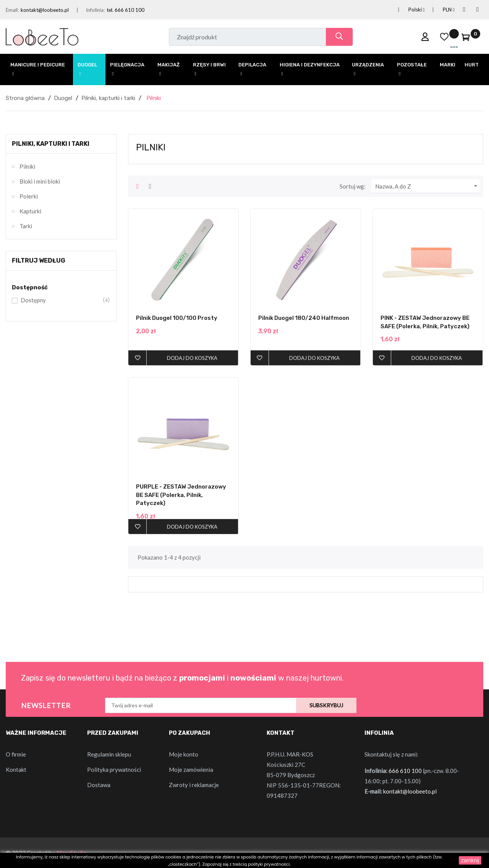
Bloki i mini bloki (40, 181)
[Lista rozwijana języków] (407, 10)
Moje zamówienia (191, 770)
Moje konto (184, 754)
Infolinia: (95, 10)
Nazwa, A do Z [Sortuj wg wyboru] (427, 186)
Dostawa (99, 785)
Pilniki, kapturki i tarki (51, 144)
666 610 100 (405, 771)
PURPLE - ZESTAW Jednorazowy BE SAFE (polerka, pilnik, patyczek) (181, 495)
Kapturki (30, 211)
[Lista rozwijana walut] (440, 10)
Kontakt (16, 770)
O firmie (16, 754)
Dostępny (60, 300)
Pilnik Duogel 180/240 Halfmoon (304, 318)
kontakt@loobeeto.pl (45, 10)
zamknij (470, 860)
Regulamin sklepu (109, 754)
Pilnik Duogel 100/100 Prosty (177, 318)
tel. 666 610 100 (125, 10)
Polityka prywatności (114, 770)
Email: (12, 10)
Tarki (26, 226)
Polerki (29, 196)
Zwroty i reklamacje (194, 785)
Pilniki (27, 166)
